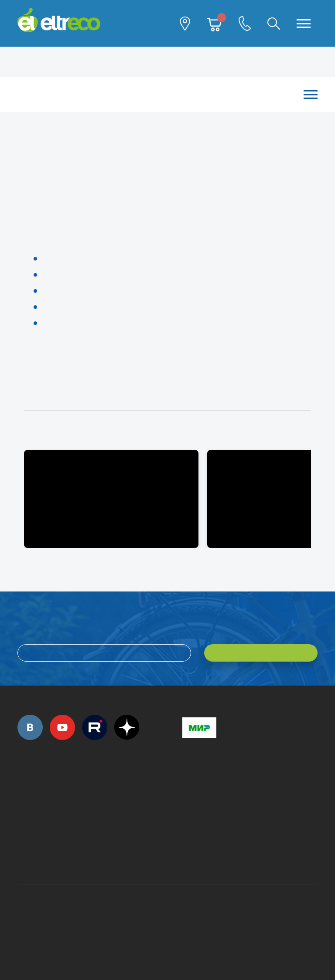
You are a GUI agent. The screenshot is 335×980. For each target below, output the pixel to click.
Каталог (163, 94)
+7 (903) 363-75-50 (187, 854)
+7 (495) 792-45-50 (22, 798)
